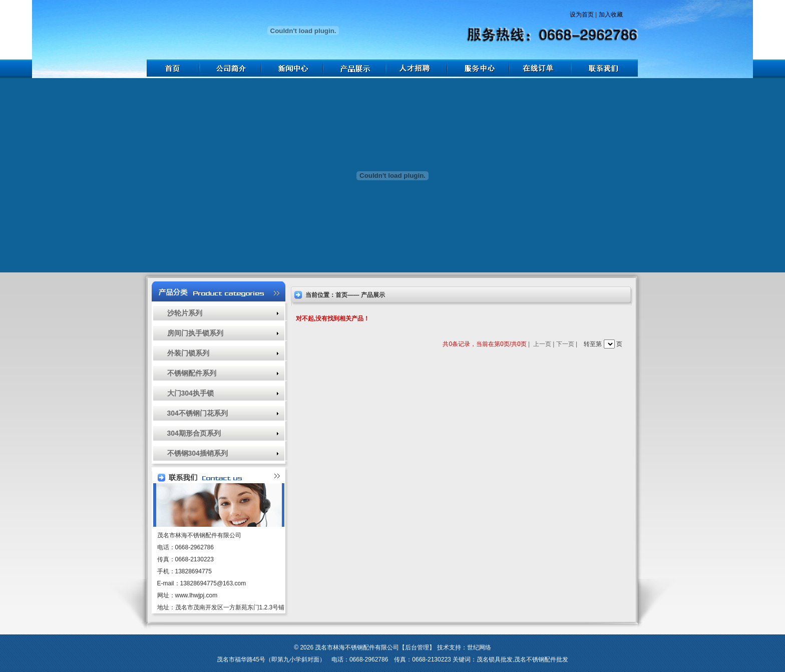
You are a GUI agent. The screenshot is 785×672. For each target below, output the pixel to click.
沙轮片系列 (185, 313)
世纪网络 (479, 647)
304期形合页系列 (194, 433)
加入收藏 (611, 15)
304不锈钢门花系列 (198, 413)
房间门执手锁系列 (195, 333)
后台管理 (417, 647)
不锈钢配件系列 (192, 373)
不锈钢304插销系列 (198, 453)
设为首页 (582, 15)
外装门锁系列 (188, 353)
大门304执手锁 (190, 393)
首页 (341, 295)
